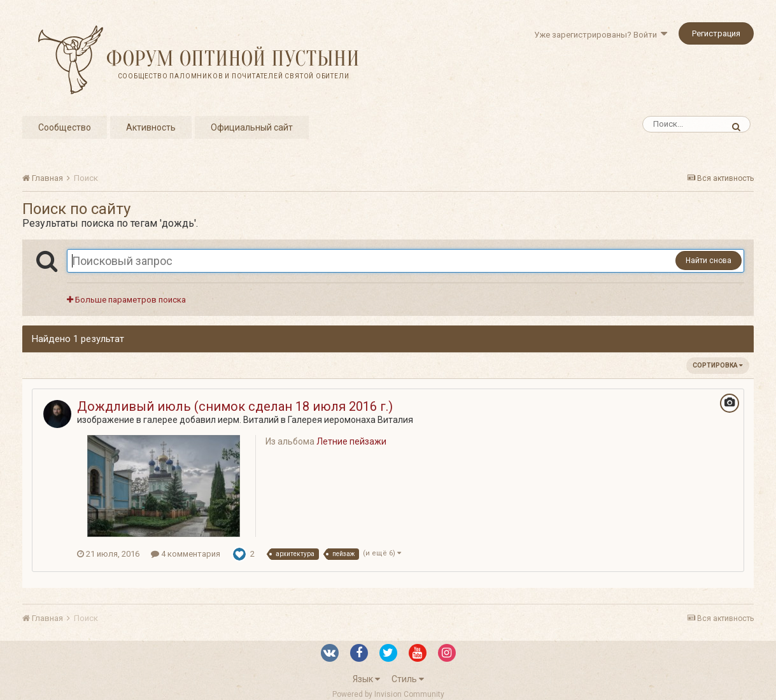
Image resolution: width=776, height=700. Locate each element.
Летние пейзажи (351, 441)
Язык (366, 679)
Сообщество (65, 127)
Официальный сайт (252, 127)
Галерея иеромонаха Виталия (350, 420)
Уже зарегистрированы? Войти (601, 35)
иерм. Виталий (248, 420)
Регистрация (716, 33)
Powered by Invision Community (388, 694)
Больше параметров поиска (126, 300)
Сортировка (718, 365)
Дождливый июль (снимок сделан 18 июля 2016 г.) (235, 406)
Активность (151, 127)
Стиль (408, 679)
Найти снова (709, 261)
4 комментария (186, 554)
